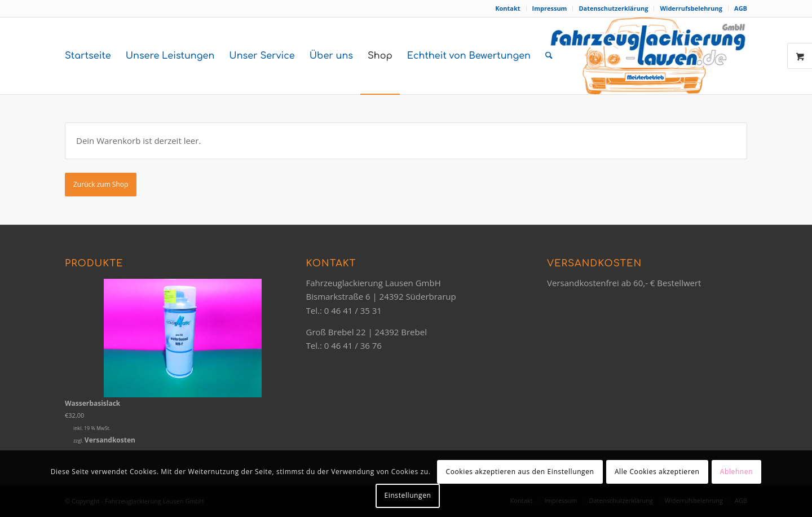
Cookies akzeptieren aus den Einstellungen (520, 472)
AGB (741, 8)
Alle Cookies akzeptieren (657, 472)
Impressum (550, 8)
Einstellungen (408, 495)
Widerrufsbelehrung (691, 8)
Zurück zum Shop (101, 184)
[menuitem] (508, 8)
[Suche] (549, 56)
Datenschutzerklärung (613, 8)
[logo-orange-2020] (648, 56)
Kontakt (507, 8)
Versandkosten (110, 440)
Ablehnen (736, 472)
